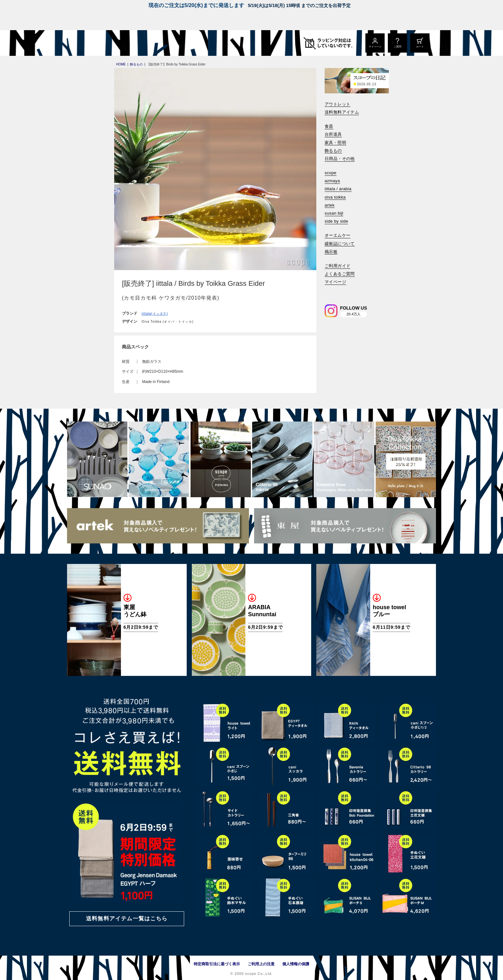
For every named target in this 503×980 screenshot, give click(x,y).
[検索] (329, 291)
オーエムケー (337, 235)
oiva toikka (335, 197)
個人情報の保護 (296, 964)
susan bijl (334, 213)
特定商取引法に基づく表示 (217, 964)
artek (330, 205)
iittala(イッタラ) (155, 314)
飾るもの (333, 151)
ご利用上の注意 (261, 964)
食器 (329, 126)
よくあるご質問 (340, 274)
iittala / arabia (338, 189)
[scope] (121, 43)
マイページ (335, 282)
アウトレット (337, 104)
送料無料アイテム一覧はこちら (127, 919)
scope (331, 173)
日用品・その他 (340, 159)
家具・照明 (335, 143)
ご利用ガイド (337, 266)
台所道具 (333, 134)
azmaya (332, 181)
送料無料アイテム (342, 112)
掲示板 (331, 252)
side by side (336, 221)
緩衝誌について (340, 244)
